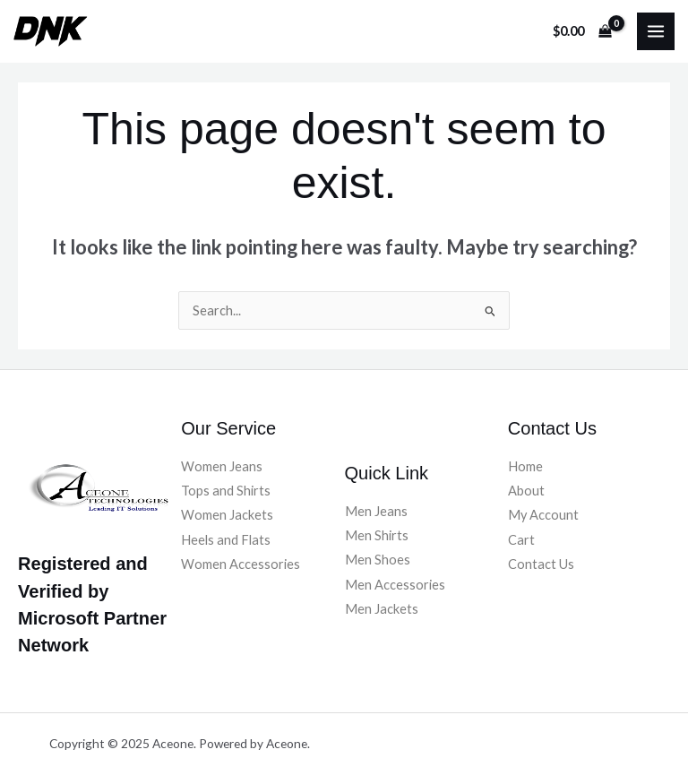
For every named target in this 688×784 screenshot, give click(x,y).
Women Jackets (227, 515)
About (526, 491)
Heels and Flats (226, 540)
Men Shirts (377, 535)
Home (525, 466)
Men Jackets (382, 609)
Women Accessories (241, 564)
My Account (543, 515)
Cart (521, 540)
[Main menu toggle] (656, 31)
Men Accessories (395, 585)
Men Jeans (376, 511)
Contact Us (541, 564)
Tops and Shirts (226, 491)
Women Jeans (222, 466)
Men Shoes (378, 560)
